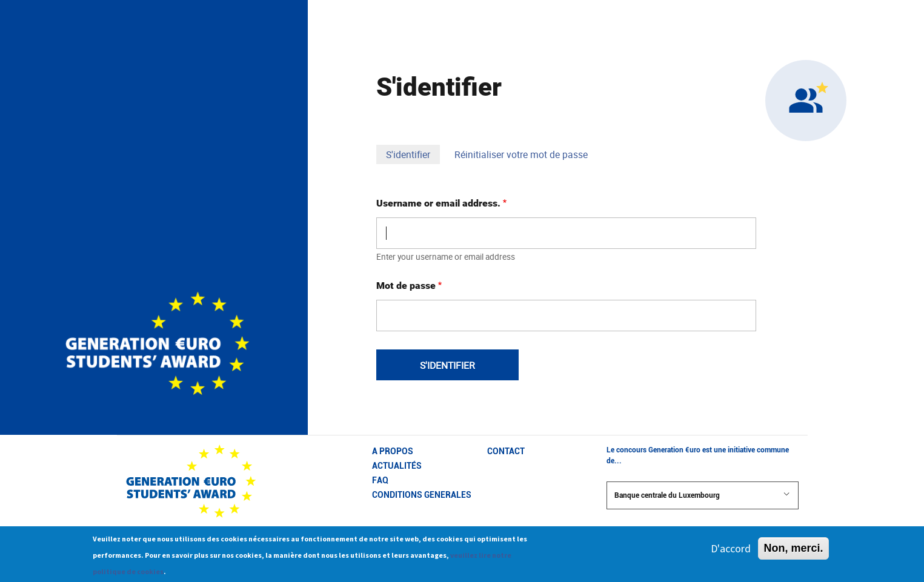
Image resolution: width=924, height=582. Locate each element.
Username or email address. (438, 203)
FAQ (380, 480)
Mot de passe (406, 286)
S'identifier (413, 155)
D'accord (731, 553)
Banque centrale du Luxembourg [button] (703, 495)
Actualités (397, 466)
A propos (393, 451)
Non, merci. (793, 552)
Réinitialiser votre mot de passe (521, 154)
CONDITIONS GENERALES (422, 495)
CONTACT (506, 451)
